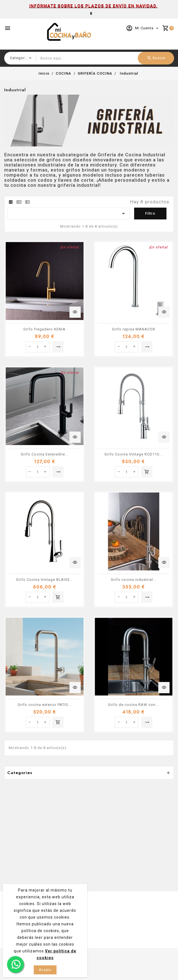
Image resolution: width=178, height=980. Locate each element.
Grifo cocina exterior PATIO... (45, 705)
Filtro (150, 213)
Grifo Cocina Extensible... (45, 454)
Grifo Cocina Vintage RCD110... (133, 454)
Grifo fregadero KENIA (44, 329)
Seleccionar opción (58, 347)
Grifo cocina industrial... (134, 580)
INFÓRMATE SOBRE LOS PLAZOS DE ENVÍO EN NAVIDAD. (93, 6)
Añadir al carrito (147, 472)
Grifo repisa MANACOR (134, 329)
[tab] (11, 202)
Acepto (45, 970)
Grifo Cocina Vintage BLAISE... (45, 580)
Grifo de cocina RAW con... (133, 705)
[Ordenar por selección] (69, 214)
